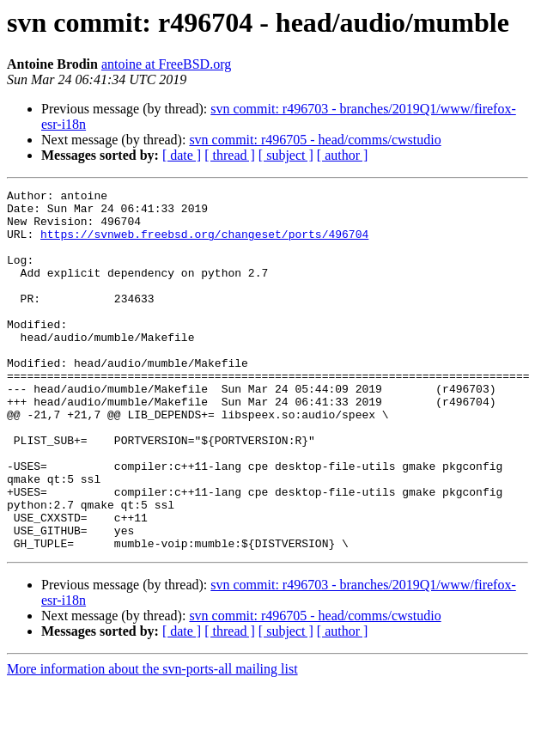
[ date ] (182, 155)
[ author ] (343, 155)
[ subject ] (286, 155)
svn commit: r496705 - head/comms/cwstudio (315, 140)
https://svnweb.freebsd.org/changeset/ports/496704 (204, 244)
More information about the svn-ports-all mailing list (152, 741)
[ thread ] (230, 155)
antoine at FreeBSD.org (166, 64)
